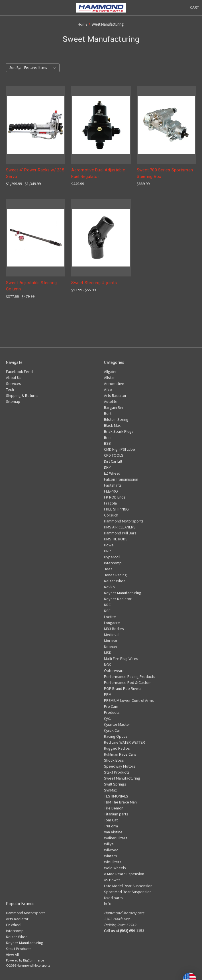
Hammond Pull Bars (120, 533)
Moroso (111, 641)
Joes (108, 569)
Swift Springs (115, 784)
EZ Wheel (112, 473)
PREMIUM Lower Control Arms (129, 700)
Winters (111, 856)
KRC (107, 605)
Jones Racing (115, 575)
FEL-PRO (111, 491)
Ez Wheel (14, 925)
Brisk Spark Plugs (119, 431)
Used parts (113, 898)
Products (112, 712)
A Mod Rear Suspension (124, 874)
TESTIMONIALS (116, 796)
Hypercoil (112, 557)
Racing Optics (116, 736)
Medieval (112, 635)
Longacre (112, 623)
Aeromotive (114, 384)
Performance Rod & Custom (128, 682)
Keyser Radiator (118, 599)
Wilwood (111, 850)
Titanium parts (116, 814)
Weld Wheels (115, 868)
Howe (109, 545)
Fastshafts (113, 485)
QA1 (108, 718)
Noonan (110, 647)
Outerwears (114, 671)
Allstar (109, 378)
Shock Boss (114, 760)
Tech (10, 389)
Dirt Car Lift (113, 461)
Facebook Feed (19, 372)
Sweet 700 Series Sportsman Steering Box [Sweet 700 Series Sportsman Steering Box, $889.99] (165, 173)
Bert (108, 413)
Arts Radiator (115, 395)
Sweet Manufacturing (122, 778)
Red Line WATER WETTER (125, 742)
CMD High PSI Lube (120, 449)
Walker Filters (116, 838)
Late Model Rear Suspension (128, 886)
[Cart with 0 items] (194, 8)
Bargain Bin (113, 407)
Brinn (108, 437)
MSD (108, 653)
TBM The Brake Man (120, 802)
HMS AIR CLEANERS (120, 527)
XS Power (112, 880)
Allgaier (110, 372)
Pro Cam (111, 706)
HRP (107, 551)
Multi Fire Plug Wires (121, 659)
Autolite (111, 401)
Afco (108, 389)
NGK (108, 665)
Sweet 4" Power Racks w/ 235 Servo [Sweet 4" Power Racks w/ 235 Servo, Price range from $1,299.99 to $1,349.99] (35, 173)
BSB (107, 443)
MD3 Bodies (114, 629)
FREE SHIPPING (116, 509)
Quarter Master (117, 724)
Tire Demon (114, 808)
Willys (109, 844)
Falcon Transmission (121, 479)
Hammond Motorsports (124, 521)
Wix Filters (113, 862)
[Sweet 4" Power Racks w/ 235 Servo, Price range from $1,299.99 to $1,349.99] (36, 125)
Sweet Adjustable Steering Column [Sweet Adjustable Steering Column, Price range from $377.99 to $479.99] (31, 286)
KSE (107, 611)
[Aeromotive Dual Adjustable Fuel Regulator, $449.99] (101, 125)
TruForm (111, 826)
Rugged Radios (117, 748)
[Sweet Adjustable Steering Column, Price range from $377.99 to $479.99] (36, 238)
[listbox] (41, 68)
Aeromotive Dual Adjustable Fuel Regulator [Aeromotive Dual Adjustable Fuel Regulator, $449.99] (98, 173)
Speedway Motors (120, 766)
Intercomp (113, 563)
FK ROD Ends (115, 497)
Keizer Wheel (115, 581)
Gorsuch (111, 515)
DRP (107, 467)
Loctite (110, 617)
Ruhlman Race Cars (120, 754)
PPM (108, 694)
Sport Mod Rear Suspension (128, 892)
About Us (14, 378)
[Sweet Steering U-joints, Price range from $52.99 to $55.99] (101, 238)
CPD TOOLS (114, 455)
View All (12, 955)
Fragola (110, 503)
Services (14, 384)
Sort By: (15, 68)
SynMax (110, 790)
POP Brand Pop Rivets (123, 688)
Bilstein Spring (116, 419)
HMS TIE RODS (116, 539)
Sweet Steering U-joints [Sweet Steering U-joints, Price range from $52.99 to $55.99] (94, 283)
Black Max (112, 425)
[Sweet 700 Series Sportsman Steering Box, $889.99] (166, 125)
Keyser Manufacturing (123, 593)
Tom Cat (111, 820)
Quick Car (112, 730)
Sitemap (13, 401)
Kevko (109, 587)
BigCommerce (33, 960)
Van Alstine (113, 832)
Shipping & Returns (22, 395)
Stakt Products (117, 772)
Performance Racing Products (130, 676)
